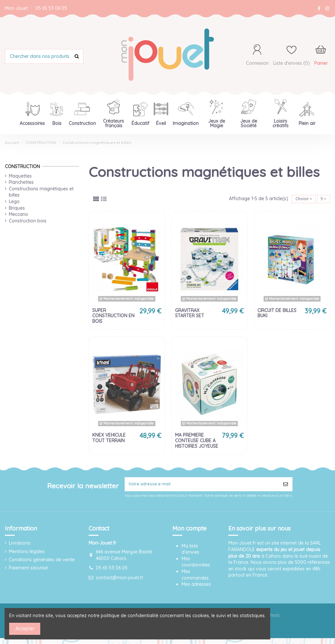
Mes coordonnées (196, 565)
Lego (14, 201)
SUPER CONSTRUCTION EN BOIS (113, 317)
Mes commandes (195, 578)
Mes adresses (196, 587)
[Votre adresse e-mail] (202, 486)
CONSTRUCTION (22, 166)
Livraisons (20, 546)
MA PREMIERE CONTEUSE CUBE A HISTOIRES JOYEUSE (197, 442)
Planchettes (21, 182)
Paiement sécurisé (28, 571)
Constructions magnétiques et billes (41, 192)
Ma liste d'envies (190, 552)
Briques (17, 208)
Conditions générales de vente (42, 563)
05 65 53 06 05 (51, 8)
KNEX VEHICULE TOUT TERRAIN (109, 439)
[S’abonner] (286, 486)
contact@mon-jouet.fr (120, 581)
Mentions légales (27, 554)
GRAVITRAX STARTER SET (190, 314)
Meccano (18, 214)
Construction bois (28, 221)
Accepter (25, 629)
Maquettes (20, 176)
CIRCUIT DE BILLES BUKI (277, 314)
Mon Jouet (17, 8)
